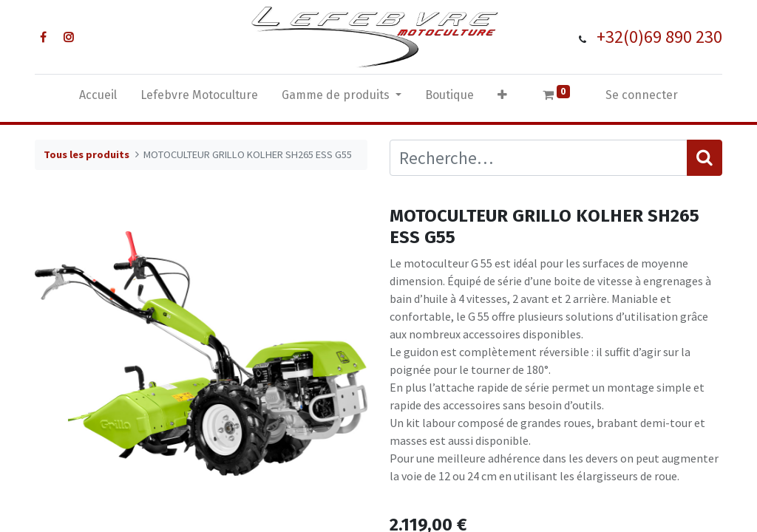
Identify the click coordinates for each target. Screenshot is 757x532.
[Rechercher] (705, 158)
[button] (502, 98)
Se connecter (642, 95)
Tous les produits (86, 154)
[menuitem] (98, 98)
